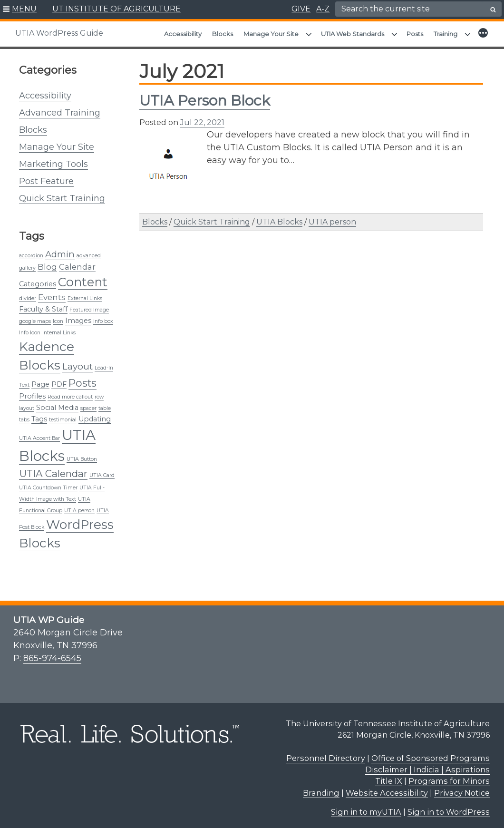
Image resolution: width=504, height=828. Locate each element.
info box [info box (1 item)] (103, 317)
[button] (20, 10)
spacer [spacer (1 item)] (88, 404)
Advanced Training (60, 108)
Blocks (223, 34)
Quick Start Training (62, 194)
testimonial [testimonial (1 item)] (63, 415)
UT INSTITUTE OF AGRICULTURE (116, 9)
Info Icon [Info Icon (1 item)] (30, 328)
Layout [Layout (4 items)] (78, 362)
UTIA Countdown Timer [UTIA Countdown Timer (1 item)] (48, 483)
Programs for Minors (449, 776)
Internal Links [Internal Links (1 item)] (59, 328)
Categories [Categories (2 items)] (38, 279)
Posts (415, 34)
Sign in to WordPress (449, 807)
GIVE (301, 9)
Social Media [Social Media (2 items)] (57, 403)
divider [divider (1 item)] (28, 294)
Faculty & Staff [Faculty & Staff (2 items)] (43, 304)
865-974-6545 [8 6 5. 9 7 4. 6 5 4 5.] (52, 653)
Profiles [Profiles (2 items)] (32, 391)
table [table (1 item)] (105, 404)
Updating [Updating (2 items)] (95, 414)
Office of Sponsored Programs (431, 753)
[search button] (493, 10)
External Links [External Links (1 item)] (85, 294)
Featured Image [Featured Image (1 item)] (89, 305)
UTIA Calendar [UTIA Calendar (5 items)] (53, 469)
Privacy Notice (462, 788)
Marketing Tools (53, 159)
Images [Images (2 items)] (78, 316)
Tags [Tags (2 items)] (39, 414)
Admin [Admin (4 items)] (60, 249)
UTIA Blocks (279, 217)
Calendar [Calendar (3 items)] (77, 262)
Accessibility (183, 34)
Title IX (389, 776)
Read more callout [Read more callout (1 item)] (70, 392)
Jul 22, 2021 (202, 118)
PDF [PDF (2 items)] (59, 380)
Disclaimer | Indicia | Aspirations (427, 765)
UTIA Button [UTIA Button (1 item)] (82, 454)
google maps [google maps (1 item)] (35, 317)
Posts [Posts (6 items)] (82, 378)
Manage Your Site (271, 34)
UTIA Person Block (205, 96)
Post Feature (46, 176)
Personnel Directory (326, 753)
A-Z (323, 9)
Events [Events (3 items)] (52, 292)
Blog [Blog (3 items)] (47, 262)
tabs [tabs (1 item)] (24, 415)
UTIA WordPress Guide (59, 33)
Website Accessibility (387, 788)
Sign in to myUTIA (366, 807)
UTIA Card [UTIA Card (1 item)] (102, 471)
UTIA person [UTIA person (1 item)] (79, 506)
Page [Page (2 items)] (40, 380)
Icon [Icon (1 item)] (58, 317)
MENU (24, 9)
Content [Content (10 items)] (83, 277)
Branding (321, 788)
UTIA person (332, 217)
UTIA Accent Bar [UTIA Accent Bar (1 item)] (39, 433)
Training (446, 34)
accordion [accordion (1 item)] (31, 251)
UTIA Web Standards (353, 34)
